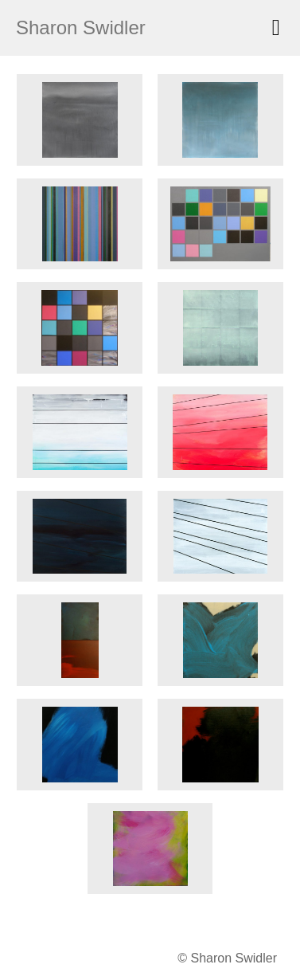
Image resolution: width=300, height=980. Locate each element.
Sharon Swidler (81, 27)
